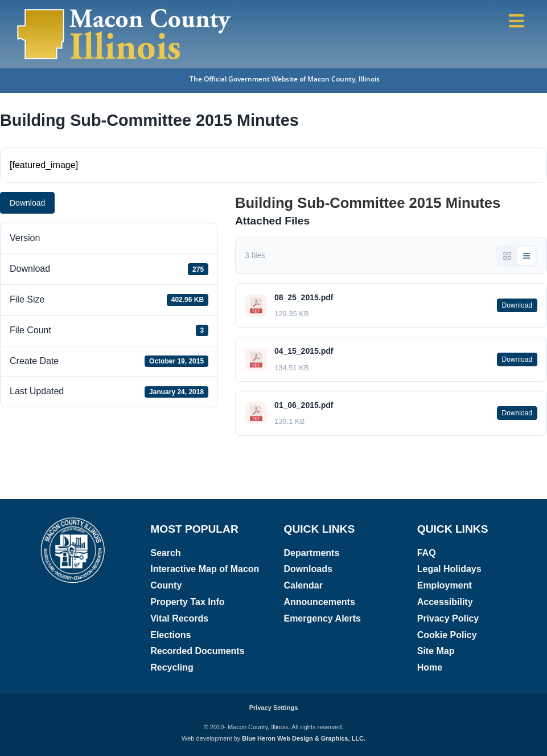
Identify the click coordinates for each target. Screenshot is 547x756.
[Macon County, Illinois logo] (74, 520)
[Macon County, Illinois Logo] (125, 10)
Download (27, 203)
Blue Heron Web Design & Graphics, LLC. (304, 738)
